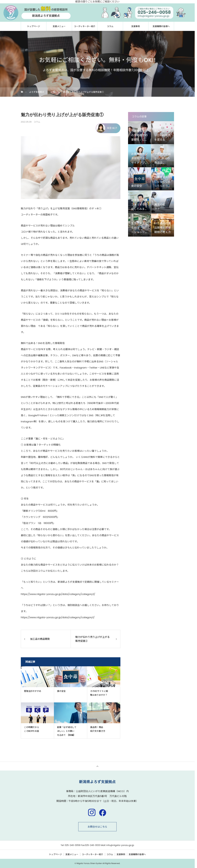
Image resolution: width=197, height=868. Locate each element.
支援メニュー (59, 26)
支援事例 (136, 26)
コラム (110, 26)
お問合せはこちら (97, 827)
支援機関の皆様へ (161, 26)
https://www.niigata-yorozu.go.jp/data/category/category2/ (58, 594)
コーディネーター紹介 (85, 26)
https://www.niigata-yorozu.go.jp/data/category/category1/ (58, 617)
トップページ (34, 26)
